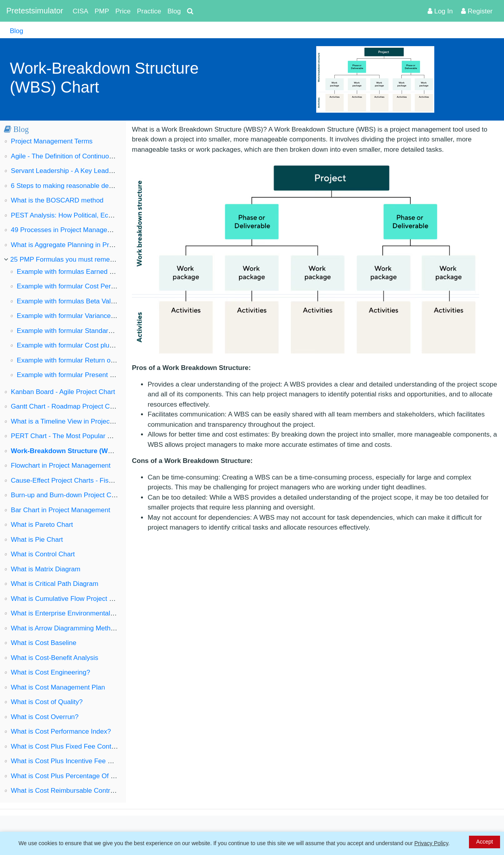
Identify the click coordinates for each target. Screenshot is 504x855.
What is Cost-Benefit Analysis (55, 658)
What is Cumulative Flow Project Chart (68, 599)
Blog (174, 11)
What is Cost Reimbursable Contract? (67, 791)
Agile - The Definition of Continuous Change (76, 156)
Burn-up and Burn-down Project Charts (69, 495)
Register (477, 11)
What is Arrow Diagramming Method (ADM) (75, 628)
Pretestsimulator (35, 11)
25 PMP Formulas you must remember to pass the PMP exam (102, 259)
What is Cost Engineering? (51, 672)
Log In (440, 11)
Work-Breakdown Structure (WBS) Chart (75, 451)
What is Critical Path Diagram (55, 584)
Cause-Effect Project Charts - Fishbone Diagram (83, 480)
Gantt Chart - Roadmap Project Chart (66, 406)
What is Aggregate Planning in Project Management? (90, 245)
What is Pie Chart (37, 540)
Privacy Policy (431, 843)
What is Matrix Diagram (46, 569)
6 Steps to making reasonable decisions (70, 186)
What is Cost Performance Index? (61, 731)
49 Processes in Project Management (67, 230)
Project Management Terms (52, 141)
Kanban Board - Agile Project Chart (63, 392)
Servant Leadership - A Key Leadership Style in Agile (89, 171)
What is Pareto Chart (42, 525)
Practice (149, 11)
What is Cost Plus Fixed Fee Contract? (69, 746)
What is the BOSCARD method (57, 200)
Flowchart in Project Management (61, 466)
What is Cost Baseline (44, 643)
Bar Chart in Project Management (61, 510)
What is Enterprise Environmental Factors (73, 613)
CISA (81, 11)
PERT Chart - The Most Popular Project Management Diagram (104, 436)
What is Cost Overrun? (45, 717)
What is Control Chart (43, 554)
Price (123, 11)
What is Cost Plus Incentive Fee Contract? (74, 761)
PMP (102, 11)
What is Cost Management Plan (58, 687)
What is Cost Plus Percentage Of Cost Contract (81, 776)
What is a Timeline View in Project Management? (84, 421)
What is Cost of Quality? (47, 702)
